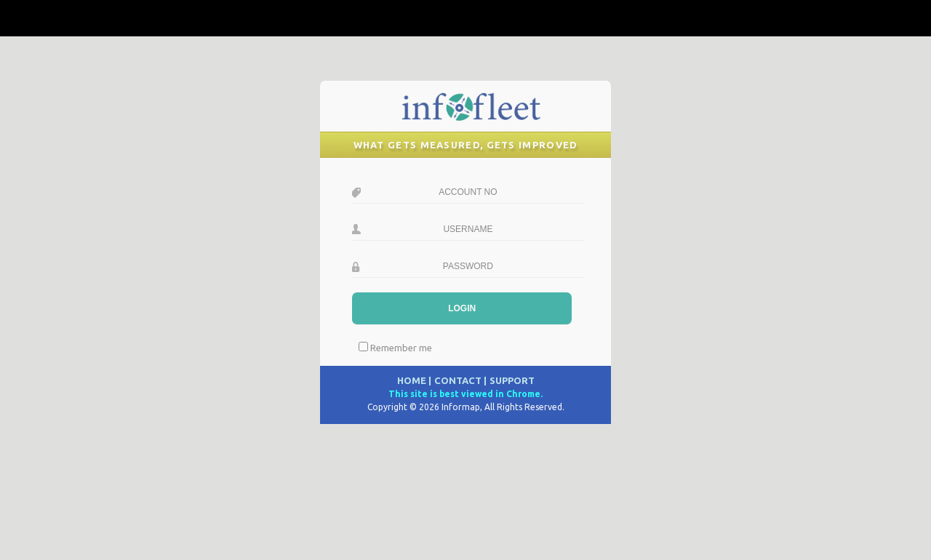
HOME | (414, 380)
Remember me (395, 348)
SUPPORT (512, 380)
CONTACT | (460, 380)
